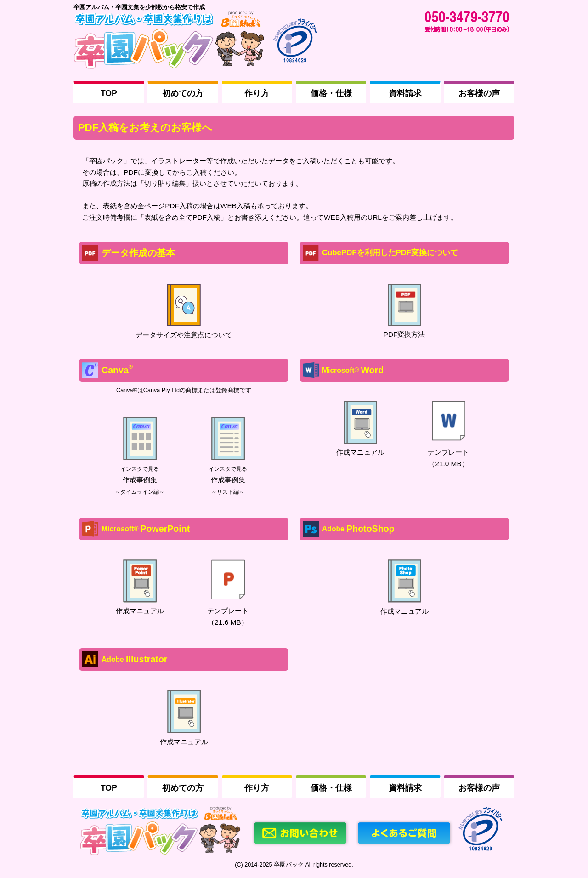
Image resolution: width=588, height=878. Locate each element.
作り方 (257, 93)
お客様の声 (479, 93)
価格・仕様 (331, 93)
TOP (109, 93)
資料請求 (405, 93)
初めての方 (183, 93)
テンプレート (448, 452)
